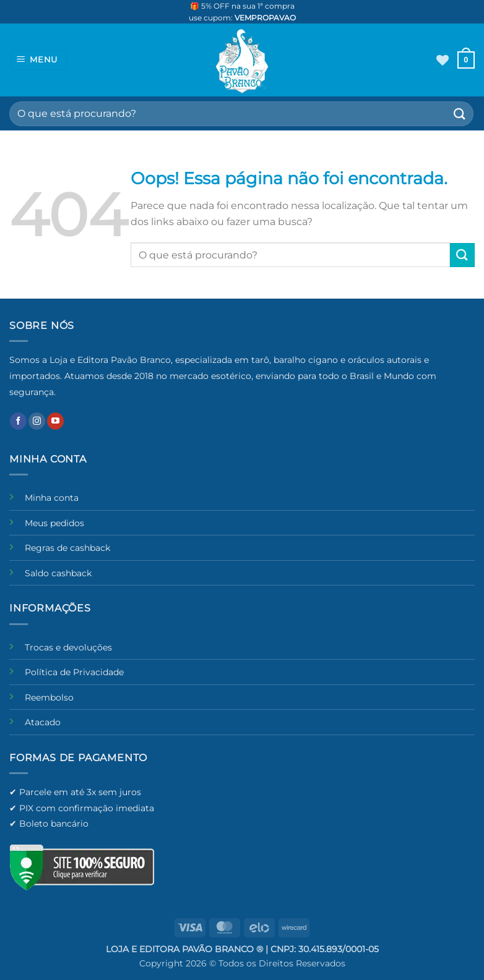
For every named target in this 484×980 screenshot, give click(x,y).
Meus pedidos (54, 523)
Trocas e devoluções (68, 647)
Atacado (43, 722)
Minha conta (52, 498)
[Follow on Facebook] (18, 421)
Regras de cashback (67, 548)
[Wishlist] (443, 60)
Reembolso (49, 697)
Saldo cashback (58, 573)
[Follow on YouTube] (55, 421)
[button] (39, 60)
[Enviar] (460, 113)
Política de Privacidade (74, 672)
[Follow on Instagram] (37, 421)
